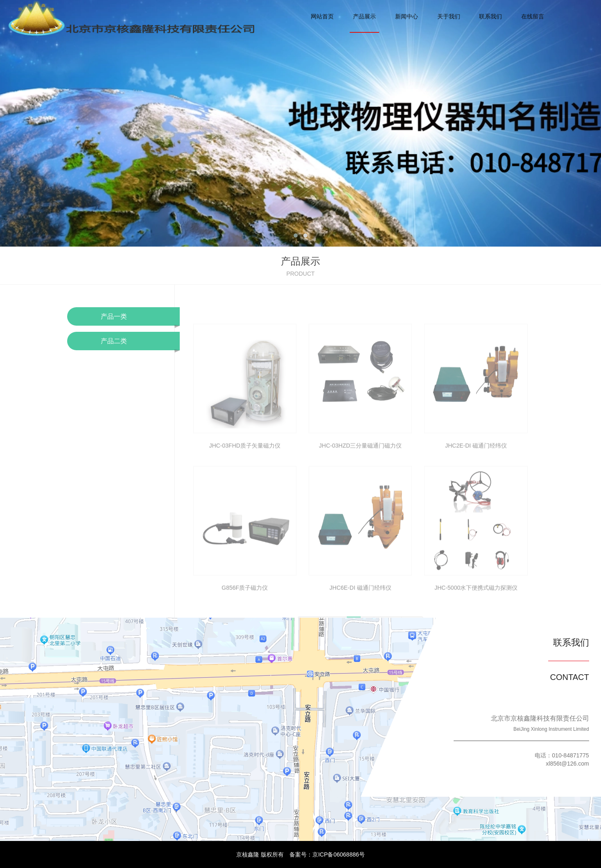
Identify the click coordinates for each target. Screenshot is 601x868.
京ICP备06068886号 (339, 854)
